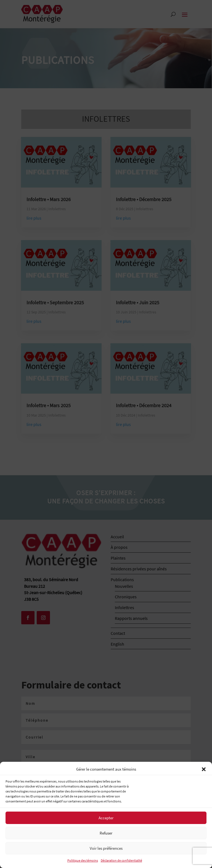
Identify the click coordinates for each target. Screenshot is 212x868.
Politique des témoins (83, 860)
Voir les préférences (106, 848)
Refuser (106, 833)
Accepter (106, 818)
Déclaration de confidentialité (121, 860)
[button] (204, 769)
